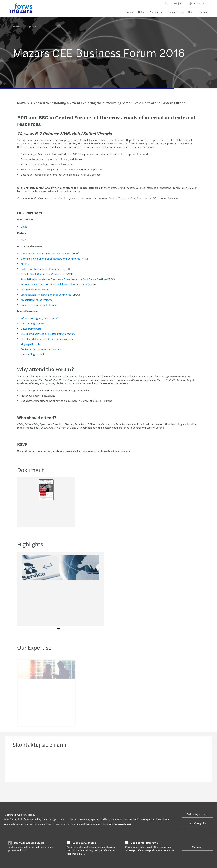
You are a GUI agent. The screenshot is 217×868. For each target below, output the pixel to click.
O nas (191, 12)
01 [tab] (58, 628)
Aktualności (156, 12)
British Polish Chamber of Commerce (41, 269)
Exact (23, 226)
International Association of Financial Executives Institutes (53, 284)
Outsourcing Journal (32, 354)
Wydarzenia (33, 24)
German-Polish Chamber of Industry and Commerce (50, 258)
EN (175, 3)
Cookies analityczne (84, 843)
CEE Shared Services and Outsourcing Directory (47, 334)
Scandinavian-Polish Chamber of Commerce (45, 294)
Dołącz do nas (176, 12)
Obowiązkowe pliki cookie (29, 843)
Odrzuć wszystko (197, 823)
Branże (129, 12)
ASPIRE (24, 264)
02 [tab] (60, 628)
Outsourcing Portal (31, 328)
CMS (23, 240)
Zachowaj (197, 847)
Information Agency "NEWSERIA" (39, 318)
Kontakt (203, 12)
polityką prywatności (120, 824)
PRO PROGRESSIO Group (34, 289)
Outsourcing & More (32, 323)
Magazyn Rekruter (30, 344)
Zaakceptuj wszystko (197, 814)
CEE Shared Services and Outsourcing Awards (46, 339)
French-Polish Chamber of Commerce (42, 274)
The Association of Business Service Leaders (45, 253)
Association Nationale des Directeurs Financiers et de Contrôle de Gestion (63, 279)
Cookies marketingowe (144, 843)
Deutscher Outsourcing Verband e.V (40, 349)
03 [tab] (63, 628)
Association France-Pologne (36, 300)
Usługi (142, 12)
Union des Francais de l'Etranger (38, 305)
